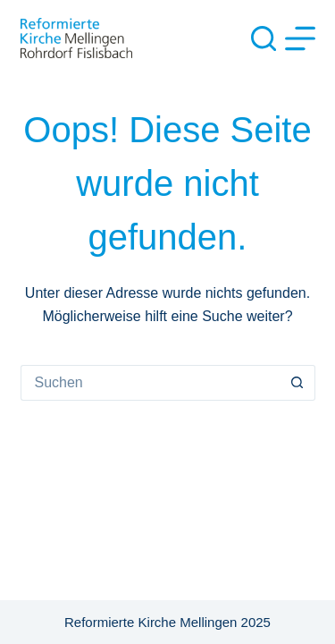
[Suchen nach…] (150, 383)
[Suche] (264, 38)
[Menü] (300, 38)
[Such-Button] (297, 383)
